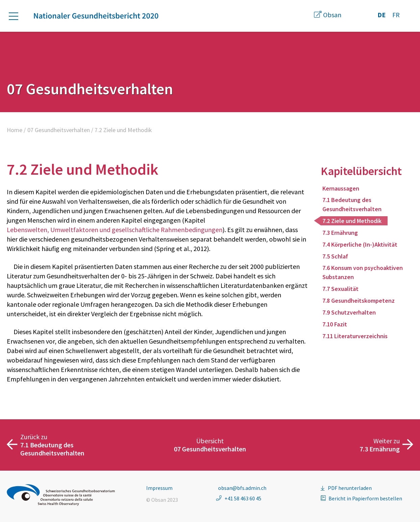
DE (382, 15)
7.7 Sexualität (340, 289)
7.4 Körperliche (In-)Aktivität (360, 244)
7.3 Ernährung (340, 233)
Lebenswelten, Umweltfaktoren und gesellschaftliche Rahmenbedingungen (115, 230)
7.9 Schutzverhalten (349, 312)
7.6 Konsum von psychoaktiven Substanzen (363, 272)
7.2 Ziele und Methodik (352, 221)
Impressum (159, 488)
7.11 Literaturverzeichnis (355, 336)
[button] (17, 16)
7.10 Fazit (335, 324)
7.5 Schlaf (335, 256)
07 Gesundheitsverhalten (59, 130)
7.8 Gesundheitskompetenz (359, 301)
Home (15, 130)
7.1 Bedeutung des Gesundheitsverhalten (352, 204)
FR (396, 15)
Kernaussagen (341, 188)
